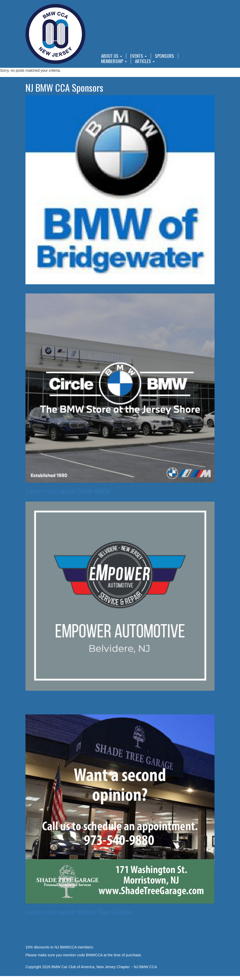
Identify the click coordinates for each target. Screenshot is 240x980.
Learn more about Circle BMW (68, 491)
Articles (145, 61)
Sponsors (165, 56)
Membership (114, 61)
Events (139, 56)
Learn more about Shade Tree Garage (79, 912)
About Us (112, 56)
